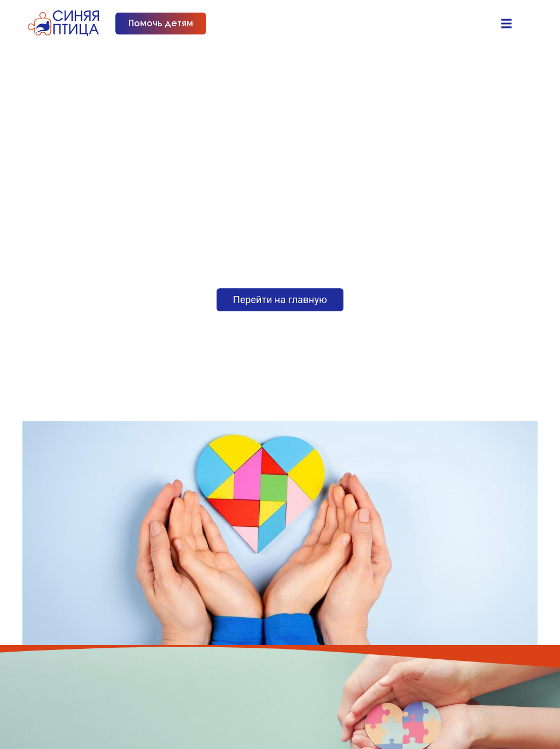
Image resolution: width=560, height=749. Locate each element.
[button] (507, 23)
